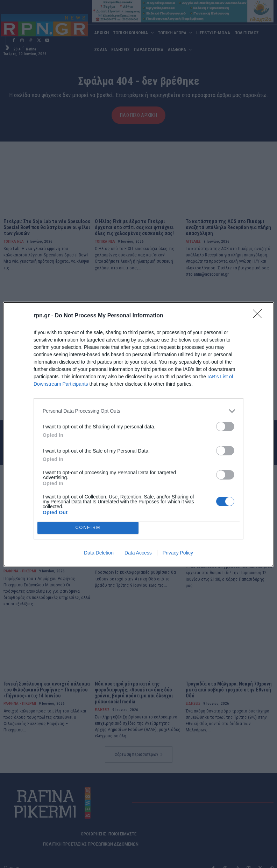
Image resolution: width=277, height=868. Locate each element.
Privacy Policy (178, 553)
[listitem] (138, 411)
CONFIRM (88, 528)
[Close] (260, 316)
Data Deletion (99, 553)
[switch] (225, 426)
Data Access (138, 553)
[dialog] (138, 434)
